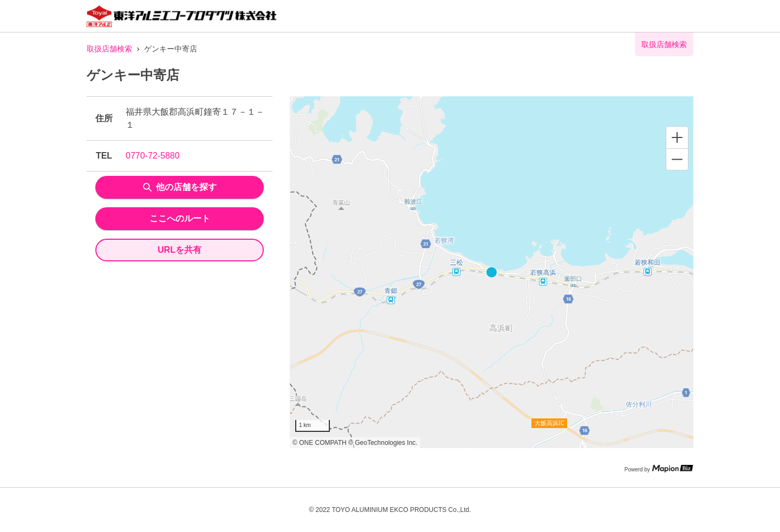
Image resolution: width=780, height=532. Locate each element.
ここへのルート (180, 218)
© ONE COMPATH (320, 443)
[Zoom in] (677, 137)
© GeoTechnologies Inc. (383, 443)
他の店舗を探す (180, 187)
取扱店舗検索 (109, 49)
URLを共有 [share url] (180, 250)
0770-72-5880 (153, 156)
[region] (492, 272)
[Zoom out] (677, 159)
